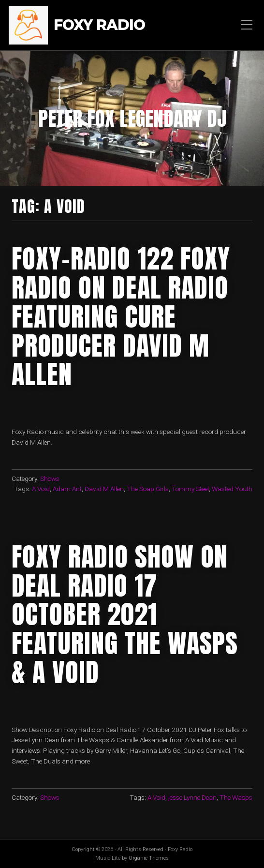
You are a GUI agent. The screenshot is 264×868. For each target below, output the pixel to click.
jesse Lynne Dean (192, 797)
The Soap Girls (148, 489)
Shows (50, 479)
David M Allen (104, 489)
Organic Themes (149, 858)
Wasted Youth (232, 489)
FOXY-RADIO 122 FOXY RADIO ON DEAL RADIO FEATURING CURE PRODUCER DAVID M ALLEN (121, 316)
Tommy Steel (190, 489)
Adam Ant (67, 489)
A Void (41, 489)
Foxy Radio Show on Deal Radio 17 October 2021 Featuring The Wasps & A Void (125, 614)
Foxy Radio (99, 25)
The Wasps (236, 797)
